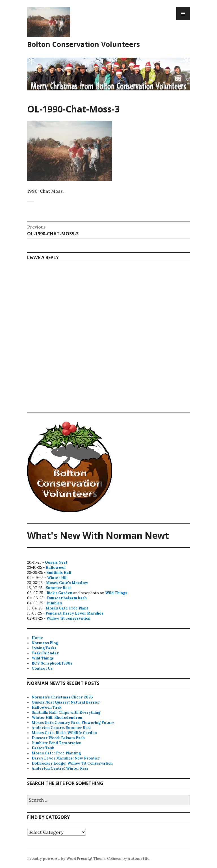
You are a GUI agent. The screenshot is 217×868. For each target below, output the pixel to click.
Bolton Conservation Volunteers (83, 44)
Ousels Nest (56, 562)
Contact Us (42, 668)
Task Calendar (45, 653)
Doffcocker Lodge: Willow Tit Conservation (72, 763)
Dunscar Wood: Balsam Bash (58, 738)
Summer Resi (58, 588)
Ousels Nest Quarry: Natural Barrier (66, 702)
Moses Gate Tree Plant (67, 608)
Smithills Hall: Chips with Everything (66, 712)
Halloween (56, 568)
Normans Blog (45, 643)
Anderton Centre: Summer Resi (61, 728)
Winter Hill (57, 578)
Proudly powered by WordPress (57, 859)
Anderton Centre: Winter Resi (60, 768)
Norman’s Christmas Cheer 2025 (62, 697)
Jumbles (54, 603)
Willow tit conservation (68, 618)
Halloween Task (46, 707)
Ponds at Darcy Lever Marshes (74, 613)
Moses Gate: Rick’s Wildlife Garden (64, 733)
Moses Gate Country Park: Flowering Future (73, 723)
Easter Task (43, 748)
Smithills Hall (59, 573)
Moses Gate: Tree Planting (56, 753)
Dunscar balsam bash (67, 598)
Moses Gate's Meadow (67, 583)
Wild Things (116, 593)
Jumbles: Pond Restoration (57, 743)
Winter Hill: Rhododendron (57, 718)
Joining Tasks (44, 648)
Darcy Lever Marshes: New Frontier (66, 758)
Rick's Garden (59, 593)
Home (37, 638)
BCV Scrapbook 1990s (52, 663)
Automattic (139, 859)
